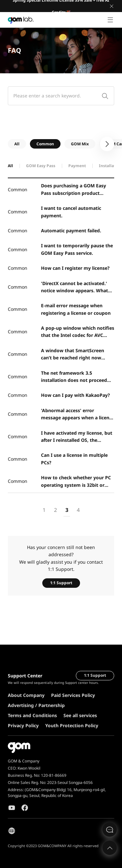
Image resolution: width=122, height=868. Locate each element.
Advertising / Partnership (36, 705)
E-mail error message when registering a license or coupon (76, 309)
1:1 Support (61, 583)
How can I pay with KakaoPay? (75, 395)
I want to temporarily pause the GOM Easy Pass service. (77, 249)
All (17, 144)
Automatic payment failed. (71, 231)
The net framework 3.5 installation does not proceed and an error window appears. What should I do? (75, 377)
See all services (80, 715)
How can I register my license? (75, 268)
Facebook (25, 808)
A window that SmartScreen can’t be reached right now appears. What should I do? (73, 354)
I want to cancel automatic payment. (71, 212)
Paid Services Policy (73, 695)
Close (112, 6)
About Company (26, 695)
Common (45, 144)
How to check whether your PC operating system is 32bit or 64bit (76, 482)
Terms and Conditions (32, 715)
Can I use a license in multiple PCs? (74, 459)
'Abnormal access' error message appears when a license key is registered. (78, 414)
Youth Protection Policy (72, 725)
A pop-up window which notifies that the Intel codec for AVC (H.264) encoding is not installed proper (78, 332)
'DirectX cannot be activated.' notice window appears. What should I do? (75, 287)
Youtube (12, 808)
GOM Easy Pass (41, 166)
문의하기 (110, 830)
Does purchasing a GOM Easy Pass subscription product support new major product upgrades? (74, 190)
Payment (77, 166)
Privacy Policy (23, 725)
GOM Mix (80, 144)
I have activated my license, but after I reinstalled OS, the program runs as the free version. (77, 437)
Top (110, 848)
